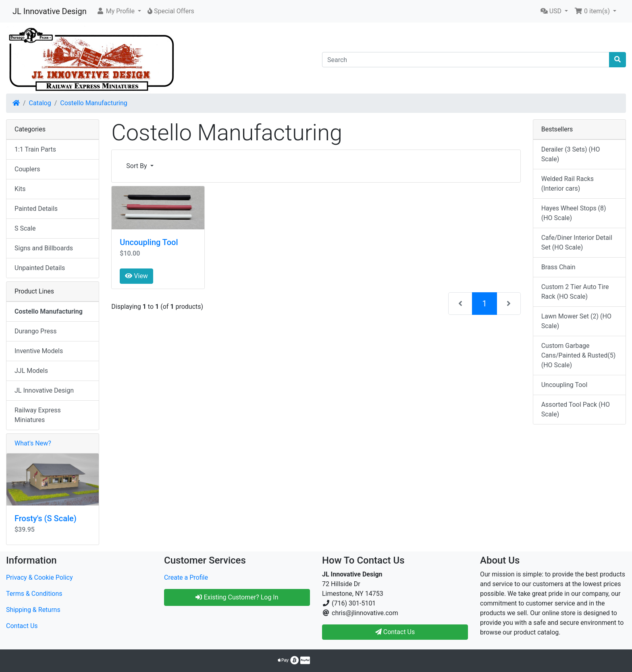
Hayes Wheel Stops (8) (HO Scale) (574, 213)
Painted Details (36, 209)
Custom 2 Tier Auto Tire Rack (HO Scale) (575, 292)
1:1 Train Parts (35, 149)
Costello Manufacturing (94, 103)
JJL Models (31, 371)
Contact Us (22, 626)
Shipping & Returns (33, 610)
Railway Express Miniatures (38, 415)
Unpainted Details (40, 268)
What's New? (33, 443)
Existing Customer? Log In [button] (237, 597)
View (136, 276)
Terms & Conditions (34, 594)
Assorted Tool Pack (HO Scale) (576, 409)
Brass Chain (558, 267)
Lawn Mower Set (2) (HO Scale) (576, 321)
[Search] (466, 60)
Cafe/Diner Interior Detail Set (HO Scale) (577, 242)
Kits (20, 189)
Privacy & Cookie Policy (39, 577)
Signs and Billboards (44, 248)
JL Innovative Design (50, 11)
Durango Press (35, 331)
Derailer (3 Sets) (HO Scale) (571, 154)
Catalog (40, 103)
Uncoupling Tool (149, 242)
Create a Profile (186, 577)
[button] (119, 11)
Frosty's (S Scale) (46, 518)
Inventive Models (39, 351)
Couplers (27, 169)
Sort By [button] (137, 166)
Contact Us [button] (395, 632)
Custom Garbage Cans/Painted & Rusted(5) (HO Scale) (579, 355)
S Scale (25, 228)
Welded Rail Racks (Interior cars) (568, 184)
